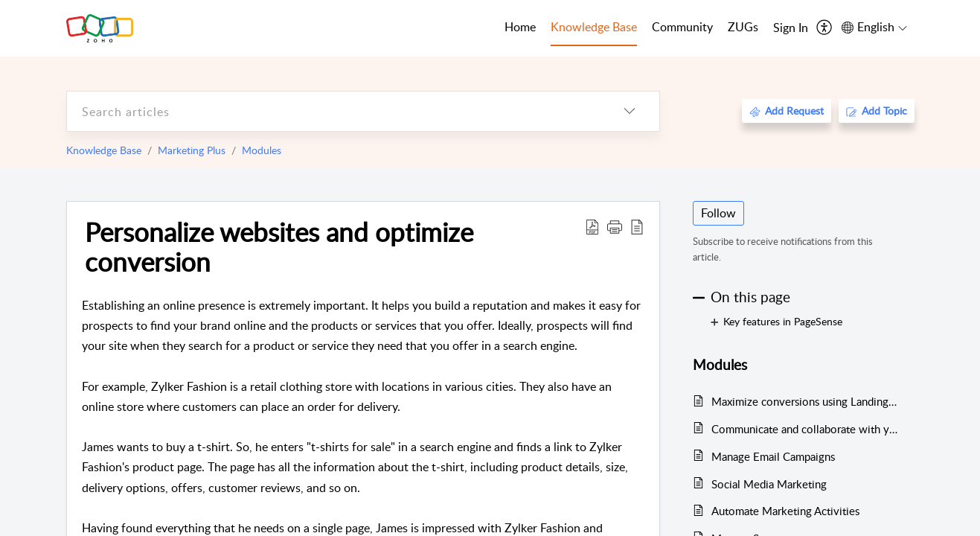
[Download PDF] (592, 226)
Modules (262, 150)
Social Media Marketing (769, 484)
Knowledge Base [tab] (594, 27)
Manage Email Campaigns (773, 456)
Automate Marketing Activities (785, 511)
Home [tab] (520, 27)
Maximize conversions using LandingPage (806, 401)
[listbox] (630, 111)
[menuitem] (791, 28)
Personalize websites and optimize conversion (279, 246)
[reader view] (637, 226)
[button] (615, 226)
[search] (333, 111)
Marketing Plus (192, 150)
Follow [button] (718, 213)
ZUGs (743, 27)
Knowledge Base (104, 150)
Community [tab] (682, 27)
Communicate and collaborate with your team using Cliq (806, 429)
